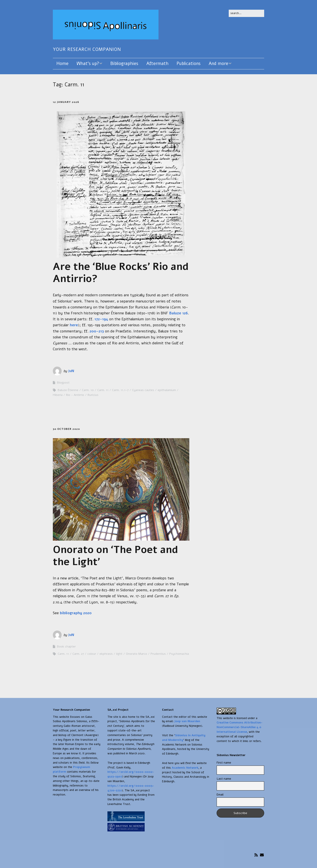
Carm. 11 (103, 390)
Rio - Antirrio (75, 395)
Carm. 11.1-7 (120, 390)
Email (220, 795)
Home (62, 64)
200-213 (97, 331)
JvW (71, 371)
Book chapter (66, 646)
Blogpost (63, 383)
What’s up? (88, 64)
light (119, 654)
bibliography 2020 (76, 613)
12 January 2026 (66, 102)
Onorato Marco (136, 654)
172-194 (101, 319)
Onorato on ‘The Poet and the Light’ (115, 556)
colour (92, 654)
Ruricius (93, 395)
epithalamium (167, 390)
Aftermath (157, 64)
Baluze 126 (178, 313)
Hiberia (58, 395)
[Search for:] (246, 13)
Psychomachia (179, 654)
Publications (189, 64)
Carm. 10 (88, 390)
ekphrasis (106, 654)
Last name (224, 779)
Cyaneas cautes (143, 390)
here (74, 325)
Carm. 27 (78, 654)
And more (218, 64)
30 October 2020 (66, 429)
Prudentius (158, 654)
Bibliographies (124, 64)
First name (224, 763)
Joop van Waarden (187, 721)
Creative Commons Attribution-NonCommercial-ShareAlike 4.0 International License (240, 727)
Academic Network (185, 768)
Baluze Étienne (68, 390)
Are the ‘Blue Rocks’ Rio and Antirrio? (121, 273)
